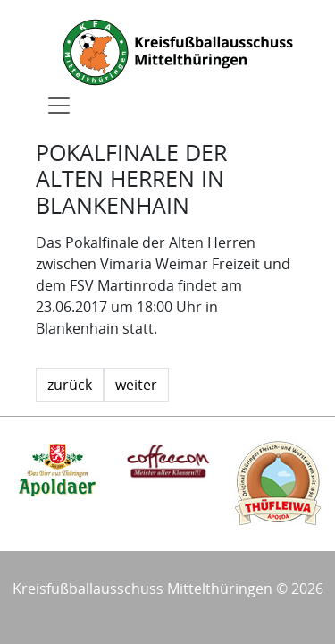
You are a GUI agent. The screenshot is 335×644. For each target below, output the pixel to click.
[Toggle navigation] (59, 106)
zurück (70, 385)
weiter (136, 385)
